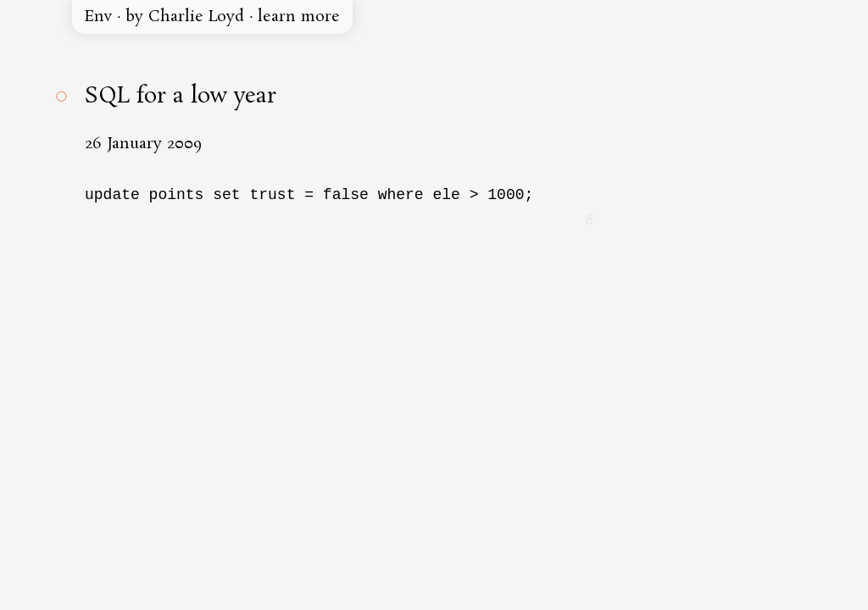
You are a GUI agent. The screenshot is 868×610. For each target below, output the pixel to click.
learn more (299, 17)
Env (98, 17)
